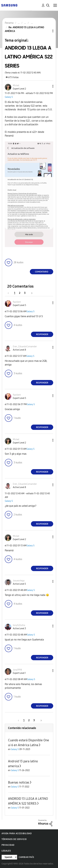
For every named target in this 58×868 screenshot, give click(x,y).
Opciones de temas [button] (48, 31)
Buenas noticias (19, 782)
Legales (6, 851)
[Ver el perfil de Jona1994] (17, 670)
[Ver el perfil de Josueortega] (19, 581)
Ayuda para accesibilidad (17, 833)
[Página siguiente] (31, 293)
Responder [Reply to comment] (42, 334)
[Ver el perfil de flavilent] (17, 302)
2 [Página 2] (20, 293)
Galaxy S (9, 97)
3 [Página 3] (25, 293)
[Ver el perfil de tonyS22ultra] (19, 625)
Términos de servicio (14, 839)
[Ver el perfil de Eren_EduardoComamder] (25, 347)
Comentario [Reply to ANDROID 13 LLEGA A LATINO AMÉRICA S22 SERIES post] (42, 272)
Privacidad (8, 845)
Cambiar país (26, 857)
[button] (48, 86)
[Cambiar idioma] (9, 857)
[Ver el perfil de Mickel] (16, 85)
